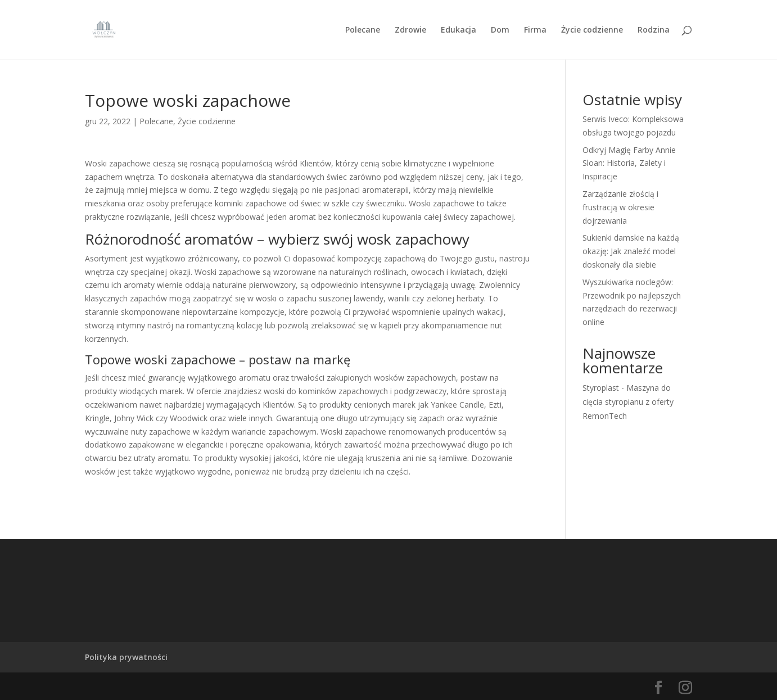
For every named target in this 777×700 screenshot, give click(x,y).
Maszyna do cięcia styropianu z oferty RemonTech (628, 402)
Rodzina (654, 30)
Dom (500, 30)
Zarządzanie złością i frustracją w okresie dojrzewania (620, 207)
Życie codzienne (592, 30)
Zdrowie (410, 30)
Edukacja (458, 30)
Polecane (363, 30)
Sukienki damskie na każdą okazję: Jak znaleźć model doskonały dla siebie (631, 251)
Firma (535, 30)
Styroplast (601, 388)
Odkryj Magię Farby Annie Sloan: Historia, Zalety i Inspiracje (629, 163)
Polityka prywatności (126, 657)
